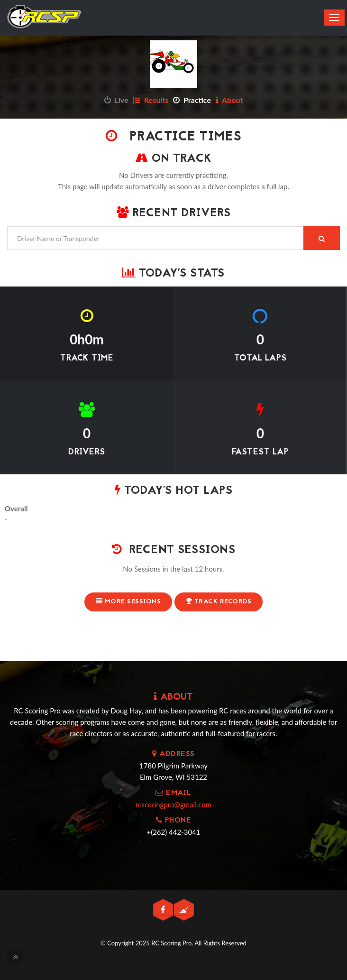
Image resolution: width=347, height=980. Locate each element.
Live (116, 100)
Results (151, 100)
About (229, 100)
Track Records (219, 602)
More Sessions (128, 602)
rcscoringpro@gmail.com (173, 804)
